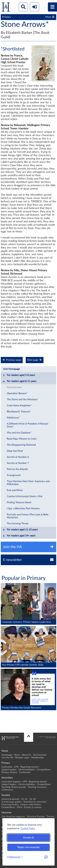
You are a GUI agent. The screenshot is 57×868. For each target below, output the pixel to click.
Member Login (22, 758)
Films (20, 807)
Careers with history (31, 805)
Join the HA (7, 758)
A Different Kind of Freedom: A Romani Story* (28, 425)
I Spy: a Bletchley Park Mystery (23, 508)
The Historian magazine (13, 817)
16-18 (32, 799)
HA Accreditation (27, 770)
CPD (16, 767)
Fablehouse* (13, 418)
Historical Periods (36, 817)
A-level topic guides (12, 802)
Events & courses (33, 807)
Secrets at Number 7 (18, 463)
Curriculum (7, 767)
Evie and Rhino (15, 490)
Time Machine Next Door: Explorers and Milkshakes (28, 483)
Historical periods (10, 799)
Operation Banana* (17, 393)
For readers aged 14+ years (19, 536)
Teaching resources (37, 787)
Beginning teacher (29, 767)
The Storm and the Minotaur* (23, 399)
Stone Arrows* (15, 387)
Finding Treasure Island (19, 502)
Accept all (28, 838)
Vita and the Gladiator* (19, 433)
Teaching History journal (14, 787)
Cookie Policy (28, 828)
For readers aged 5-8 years (19, 375)
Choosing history (10, 805)
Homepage (7, 755)
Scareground (14, 475)
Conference (25, 772)
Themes (50, 817)
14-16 (24, 799)
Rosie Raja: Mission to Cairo (22, 439)
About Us (26, 755)
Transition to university (35, 802)
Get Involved (39, 755)
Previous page (12, 360)
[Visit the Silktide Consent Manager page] (46, 857)
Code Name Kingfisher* (19, 406)
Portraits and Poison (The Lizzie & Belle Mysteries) (28, 516)
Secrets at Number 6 (18, 457)
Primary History (9, 772)
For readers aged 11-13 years (20, 530)
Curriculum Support (11, 782)
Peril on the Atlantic (17, 469)
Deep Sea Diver (15, 451)
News (17, 755)
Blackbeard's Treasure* (19, 412)
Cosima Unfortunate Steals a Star (25, 496)
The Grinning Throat (18, 524)
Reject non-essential (28, 847)
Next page (35, 360)
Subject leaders (9, 770)
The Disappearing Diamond (21, 445)
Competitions (44, 770)
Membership (37, 758)
